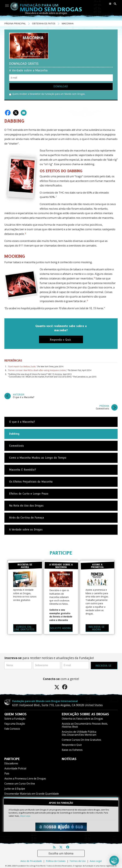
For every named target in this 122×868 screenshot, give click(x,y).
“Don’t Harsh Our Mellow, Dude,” (22, 366)
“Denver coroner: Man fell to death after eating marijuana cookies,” (37, 370)
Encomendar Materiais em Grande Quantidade (32, 793)
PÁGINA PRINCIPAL (15, 23)
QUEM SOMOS (15, 714)
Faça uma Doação (15, 723)
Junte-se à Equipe (15, 788)
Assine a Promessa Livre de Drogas (25, 778)
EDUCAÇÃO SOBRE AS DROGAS (85, 714)
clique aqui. (25, 815)
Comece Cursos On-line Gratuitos (81, 740)
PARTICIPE (61, 553)
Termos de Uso (78, 861)
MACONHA (68, 23)
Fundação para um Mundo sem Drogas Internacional (45, 701)
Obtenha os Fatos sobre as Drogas (82, 718)
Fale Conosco (12, 729)
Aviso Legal (96, 861)
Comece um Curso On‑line (20, 783)
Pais (7, 773)
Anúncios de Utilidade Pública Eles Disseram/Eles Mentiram (79, 733)
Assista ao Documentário (85, 725)
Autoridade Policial (15, 768)
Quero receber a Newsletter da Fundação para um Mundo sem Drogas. (47, 94)
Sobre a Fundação (15, 718)
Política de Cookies (56, 861)
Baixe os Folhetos (72, 750)
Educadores (11, 763)
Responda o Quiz (72, 745)
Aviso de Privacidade (31, 861)
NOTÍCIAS (69, 759)
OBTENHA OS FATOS (44, 23)
